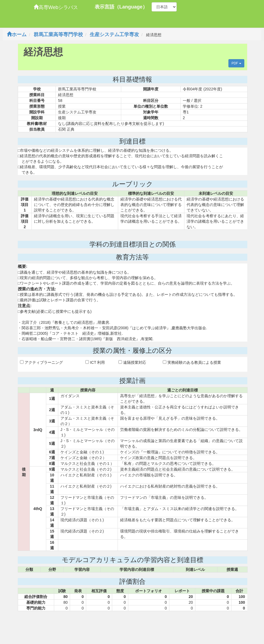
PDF (236, 63)
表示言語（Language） (121, 7)
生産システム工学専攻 (114, 35)
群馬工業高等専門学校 (58, 35)
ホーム (17, 35)
